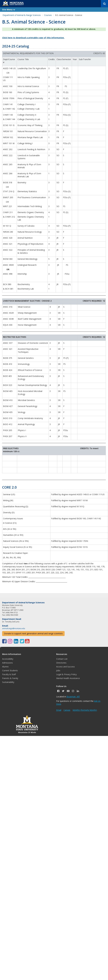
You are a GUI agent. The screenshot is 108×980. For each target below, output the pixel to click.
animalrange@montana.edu (14, 628)
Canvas (67, 710)
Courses (48, 15)
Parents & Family (10, 678)
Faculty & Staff (9, 674)
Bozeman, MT (73, 697)
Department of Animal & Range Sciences (22, 15)
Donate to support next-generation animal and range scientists (33, 633)
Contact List (62, 659)
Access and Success (66, 667)
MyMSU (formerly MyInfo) (85, 710)
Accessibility (8, 659)
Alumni (5, 667)
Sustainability (8, 682)
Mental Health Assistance (68, 678)
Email (59, 710)
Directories (61, 663)
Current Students (10, 670)
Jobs (58, 670)
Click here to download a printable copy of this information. (33, 38)
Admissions (7, 663)
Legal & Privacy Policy (66, 674)
